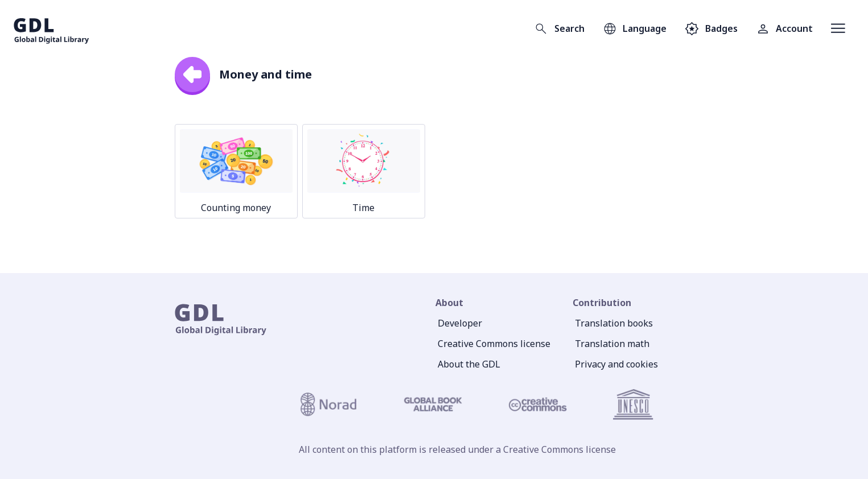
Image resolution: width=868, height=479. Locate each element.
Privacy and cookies (616, 364)
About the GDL (469, 364)
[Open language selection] (635, 28)
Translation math (612, 344)
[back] (192, 75)
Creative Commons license (494, 344)
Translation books (614, 323)
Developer (460, 323)
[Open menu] (838, 28)
